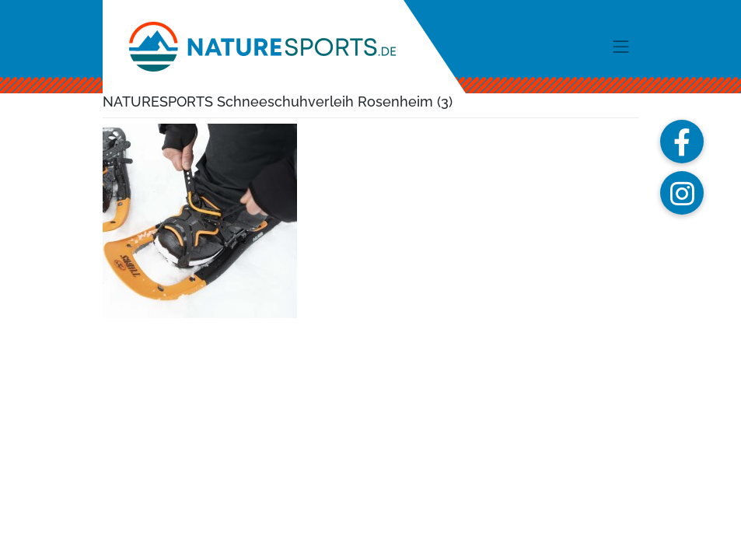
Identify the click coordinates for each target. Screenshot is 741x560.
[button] (682, 142)
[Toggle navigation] (621, 47)
